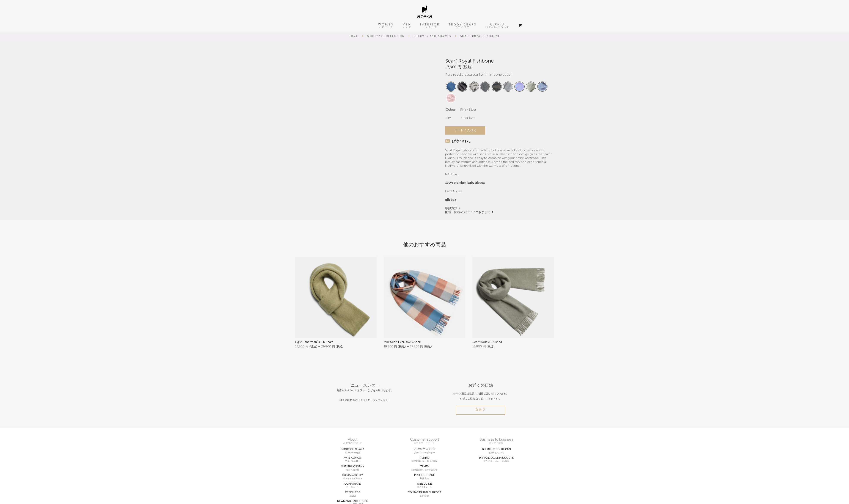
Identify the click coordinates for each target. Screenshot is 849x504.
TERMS (424, 460)
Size (449, 118)
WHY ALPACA (353, 460)
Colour (451, 110)
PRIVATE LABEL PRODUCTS (496, 460)
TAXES (424, 468)
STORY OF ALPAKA (353, 451)
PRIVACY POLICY (424, 451)
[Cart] (521, 25)
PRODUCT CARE (424, 477)
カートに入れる (465, 130)
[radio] (451, 87)
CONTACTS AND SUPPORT (424, 494)
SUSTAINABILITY (353, 477)
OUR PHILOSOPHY (353, 468)
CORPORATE (353, 485)
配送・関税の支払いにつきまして (468, 212)
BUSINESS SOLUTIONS (496, 451)
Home (353, 36)
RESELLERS (353, 494)
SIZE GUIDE (424, 485)
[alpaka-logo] (424, 12)
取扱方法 (451, 208)
